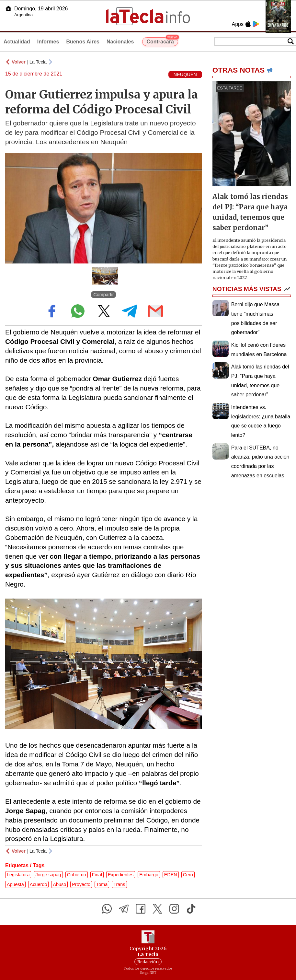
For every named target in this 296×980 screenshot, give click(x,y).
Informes (48, 42)
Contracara (162, 41)
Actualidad (17, 42)
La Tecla (38, 62)
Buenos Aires (83, 42)
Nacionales (120, 42)
